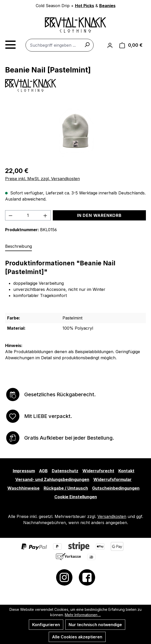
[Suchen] (87, 44)
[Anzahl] (28, 215)
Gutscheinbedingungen (116, 488)
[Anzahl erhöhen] (45, 215)
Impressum (24, 471)
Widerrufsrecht (98, 471)
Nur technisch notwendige (95, 625)
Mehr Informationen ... (83, 615)
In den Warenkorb (99, 215)
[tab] (18, 246)
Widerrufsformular (112, 479)
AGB (43, 471)
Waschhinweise (23, 488)
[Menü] (10, 44)
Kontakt (126, 471)
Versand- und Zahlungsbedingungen (52, 479)
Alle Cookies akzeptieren (77, 637)
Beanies (107, 6)
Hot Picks (85, 6)
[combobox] (60, 45)
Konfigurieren (46, 625)
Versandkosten (112, 516)
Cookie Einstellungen (76, 497)
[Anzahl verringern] (10, 215)
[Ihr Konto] (110, 45)
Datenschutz (65, 471)
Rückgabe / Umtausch (66, 488)
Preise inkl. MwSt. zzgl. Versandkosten (42, 179)
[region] (75, 131)
